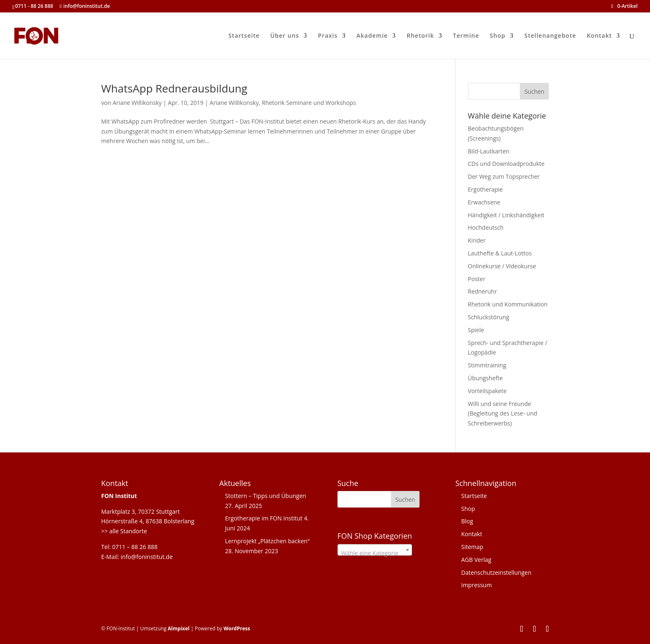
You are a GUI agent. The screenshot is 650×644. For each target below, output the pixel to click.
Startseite (244, 36)
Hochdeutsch (486, 227)
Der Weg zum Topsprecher (504, 176)
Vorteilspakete (487, 391)
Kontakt (599, 36)
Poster (477, 279)
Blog (467, 521)
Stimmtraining (487, 365)
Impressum (476, 585)
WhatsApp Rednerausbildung (174, 88)
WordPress (237, 628)
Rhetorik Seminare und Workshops (309, 103)
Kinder (477, 240)
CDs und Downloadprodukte (506, 164)
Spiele (476, 330)
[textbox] (375, 553)
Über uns (285, 36)
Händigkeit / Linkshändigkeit (506, 215)
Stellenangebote (550, 36)
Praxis (328, 36)
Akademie (372, 36)
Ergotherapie (485, 189)
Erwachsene (484, 202)
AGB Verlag (476, 560)
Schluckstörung (489, 317)
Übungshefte (485, 378)
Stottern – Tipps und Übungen (266, 496)
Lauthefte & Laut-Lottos (500, 253)
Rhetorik (420, 36)
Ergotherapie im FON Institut (264, 518)
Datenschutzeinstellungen (496, 572)
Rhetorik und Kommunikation (508, 304)
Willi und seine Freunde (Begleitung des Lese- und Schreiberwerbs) (503, 414)
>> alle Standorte (124, 531)
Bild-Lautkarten (489, 151)
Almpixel (179, 628)
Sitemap (472, 547)
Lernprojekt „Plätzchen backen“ (267, 541)
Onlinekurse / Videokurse (502, 266)
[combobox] (375, 550)
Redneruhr (483, 291)
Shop (497, 36)
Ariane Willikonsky (137, 103)
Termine (466, 36)
